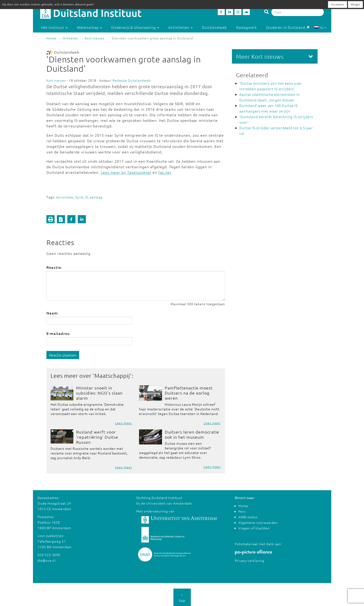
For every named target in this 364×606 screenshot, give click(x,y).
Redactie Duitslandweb (132, 80)
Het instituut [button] (54, 27)
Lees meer (123, 423)
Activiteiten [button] (180, 27)
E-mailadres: (58, 333)
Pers (242, 511)
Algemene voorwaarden (258, 522)
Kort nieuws (94, 38)
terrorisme (65, 197)
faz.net (165, 172)
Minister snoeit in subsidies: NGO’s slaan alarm (99, 393)
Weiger (355, 4)
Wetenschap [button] (89, 27)
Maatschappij (112, 376)
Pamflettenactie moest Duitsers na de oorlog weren (189, 393)
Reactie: (54, 267)
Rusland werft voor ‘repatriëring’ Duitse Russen (97, 437)
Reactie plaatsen (63, 355)
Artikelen (71, 38)
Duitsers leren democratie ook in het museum (192, 434)
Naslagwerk (246, 27)
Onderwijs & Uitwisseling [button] (135, 27)
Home (51, 38)
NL (320, 27)
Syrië (79, 197)
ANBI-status (248, 517)
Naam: (53, 313)
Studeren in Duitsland (288, 27)
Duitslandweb (214, 27)
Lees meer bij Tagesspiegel (126, 172)
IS (87, 197)
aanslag (96, 197)
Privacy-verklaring (250, 561)
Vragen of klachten (254, 528)
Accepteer (338, 4)
